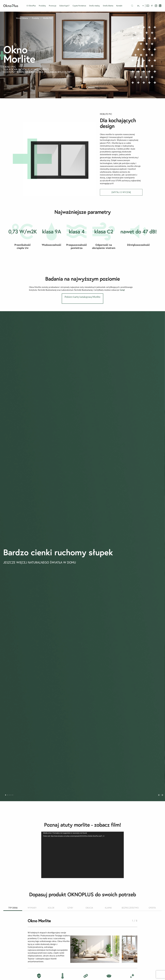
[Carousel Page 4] (11, 795)
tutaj (122, 290)
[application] (82, 855)
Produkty (42, 6)
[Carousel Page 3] (9, 795)
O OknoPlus (31, 6)
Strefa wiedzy (94, 6)
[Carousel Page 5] (13, 795)
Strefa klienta (108, 6)
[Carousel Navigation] (161, 795)
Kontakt (119, 6)
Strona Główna (22, 18)
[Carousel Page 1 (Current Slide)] (6, 795)
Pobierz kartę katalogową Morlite (82, 297)
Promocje (53, 6)
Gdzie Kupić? (64, 6)
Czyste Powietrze (79, 6)
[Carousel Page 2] (7, 795)
